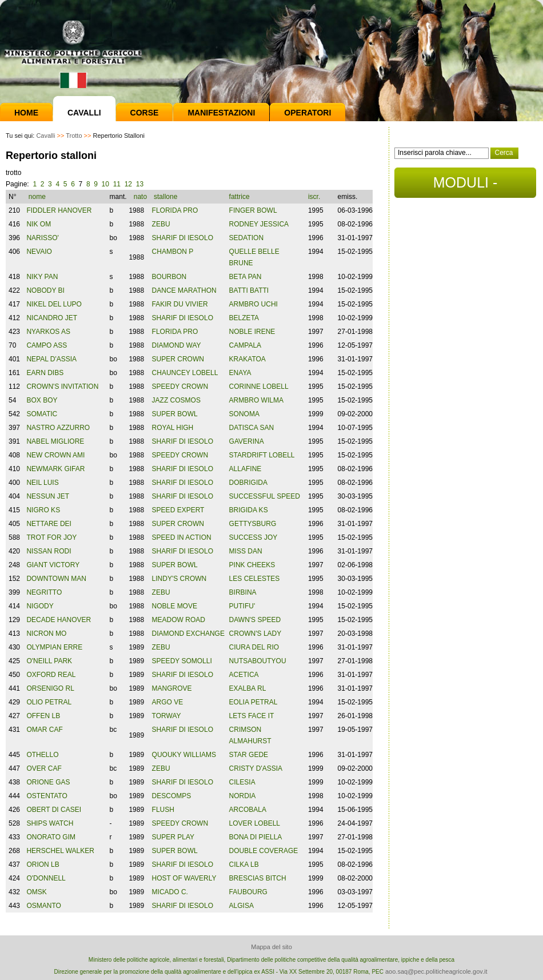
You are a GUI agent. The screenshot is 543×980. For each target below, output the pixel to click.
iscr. (314, 197)
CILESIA (242, 782)
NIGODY (40, 606)
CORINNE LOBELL (259, 387)
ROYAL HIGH (173, 428)
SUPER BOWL (175, 414)
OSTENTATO (47, 796)
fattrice (240, 197)
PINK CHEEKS (252, 565)
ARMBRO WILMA (256, 400)
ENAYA (240, 373)
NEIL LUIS (42, 483)
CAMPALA (245, 345)
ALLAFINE (245, 469)
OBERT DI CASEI (54, 810)
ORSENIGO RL (50, 688)
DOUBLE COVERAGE (264, 851)
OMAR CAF (44, 730)
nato (140, 197)
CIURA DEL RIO (254, 647)
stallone (167, 197)
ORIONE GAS (48, 782)
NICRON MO (46, 634)
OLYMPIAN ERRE (54, 647)
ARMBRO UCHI (253, 304)
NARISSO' (42, 238)
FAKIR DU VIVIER (180, 304)
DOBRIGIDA (248, 483)
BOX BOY (42, 400)
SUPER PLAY (173, 837)
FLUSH (163, 810)
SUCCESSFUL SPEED (265, 496)
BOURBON (169, 277)
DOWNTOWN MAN (56, 579)
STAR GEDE (249, 755)
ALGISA (241, 906)
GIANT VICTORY (53, 565)
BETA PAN (245, 277)
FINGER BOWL (253, 210)
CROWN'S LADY (255, 634)
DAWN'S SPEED (255, 620)
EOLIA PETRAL (253, 702)
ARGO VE (168, 702)
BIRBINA (243, 592)
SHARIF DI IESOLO (183, 238)
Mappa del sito (271, 947)
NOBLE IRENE (252, 332)
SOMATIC (42, 414)
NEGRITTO (44, 592)
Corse (145, 113)
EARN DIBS (45, 373)
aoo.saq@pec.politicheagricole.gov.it (436, 971)
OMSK (36, 892)
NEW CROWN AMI (55, 455)
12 (128, 184)
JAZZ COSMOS (176, 400)
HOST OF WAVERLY (184, 878)
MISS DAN (246, 551)
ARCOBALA (248, 810)
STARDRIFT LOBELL (262, 455)
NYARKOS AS (48, 332)
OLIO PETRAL (49, 702)
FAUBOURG (248, 892)
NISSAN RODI (49, 551)
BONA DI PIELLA (256, 837)
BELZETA (244, 318)
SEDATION (246, 238)
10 (105, 184)
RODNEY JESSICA (259, 224)
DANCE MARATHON (184, 290)
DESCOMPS (172, 796)
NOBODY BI (45, 290)
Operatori (308, 113)
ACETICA (244, 675)
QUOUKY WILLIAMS (184, 755)
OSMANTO (43, 906)
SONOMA (244, 414)
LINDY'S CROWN (179, 579)
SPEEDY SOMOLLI (182, 661)
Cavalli (84, 113)
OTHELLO (42, 755)
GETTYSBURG (253, 524)
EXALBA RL (248, 688)
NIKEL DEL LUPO (54, 304)
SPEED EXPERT (178, 510)
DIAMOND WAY (177, 345)
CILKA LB (244, 865)
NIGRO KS (43, 510)
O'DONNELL (46, 878)
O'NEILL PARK (49, 661)
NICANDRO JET (52, 318)
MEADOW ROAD (179, 620)
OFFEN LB (43, 716)
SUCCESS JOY (253, 537)
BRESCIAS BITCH (258, 878)
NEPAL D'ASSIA (51, 359)
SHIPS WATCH (50, 823)
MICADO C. (170, 892)
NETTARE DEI (49, 524)
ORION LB (43, 865)
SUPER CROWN (178, 359)
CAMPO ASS (47, 345)
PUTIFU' (242, 606)
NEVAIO (39, 252)
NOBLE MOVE (175, 606)
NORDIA (243, 796)
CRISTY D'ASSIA (256, 768)
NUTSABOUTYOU (258, 661)
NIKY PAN (42, 277)
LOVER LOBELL (255, 823)
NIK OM (39, 224)
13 (140, 184)
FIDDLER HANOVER (59, 210)
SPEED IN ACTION (182, 537)
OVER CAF (44, 768)
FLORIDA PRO (175, 210)
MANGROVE (172, 688)
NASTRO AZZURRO (58, 428)
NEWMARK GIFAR (55, 469)
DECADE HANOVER (59, 620)
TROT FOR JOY (51, 537)
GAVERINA (247, 441)
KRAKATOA (247, 359)
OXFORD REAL (51, 675)
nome (38, 197)
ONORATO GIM (51, 837)
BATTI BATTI (249, 290)
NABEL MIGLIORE (55, 441)
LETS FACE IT (252, 716)
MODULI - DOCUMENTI (465, 186)
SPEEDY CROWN (180, 387)
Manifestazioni (221, 113)
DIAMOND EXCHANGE (188, 634)
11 (117, 184)
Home (26, 113)
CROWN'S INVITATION (62, 387)
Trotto (74, 136)
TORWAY (167, 716)
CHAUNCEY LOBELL (185, 373)
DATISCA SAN (251, 428)
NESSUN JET (48, 496)
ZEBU (161, 224)
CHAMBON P (173, 252)
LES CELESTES (255, 579)
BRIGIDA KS (249, 510)
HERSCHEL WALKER (60, 851)
